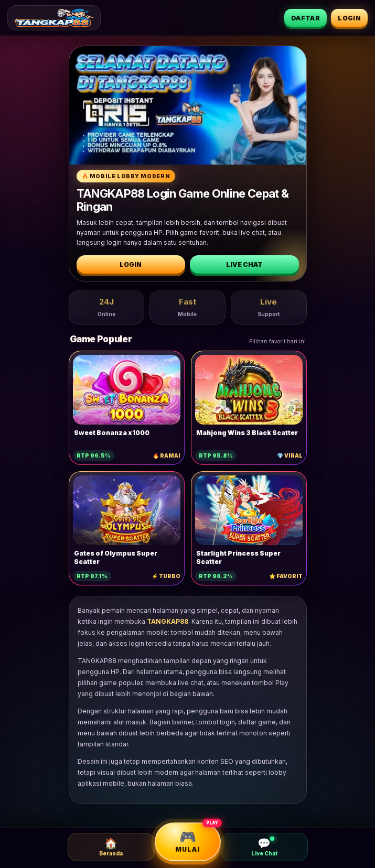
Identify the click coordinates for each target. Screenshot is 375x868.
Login (349, 18)
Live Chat (244, 264)
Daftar (306, 18)
